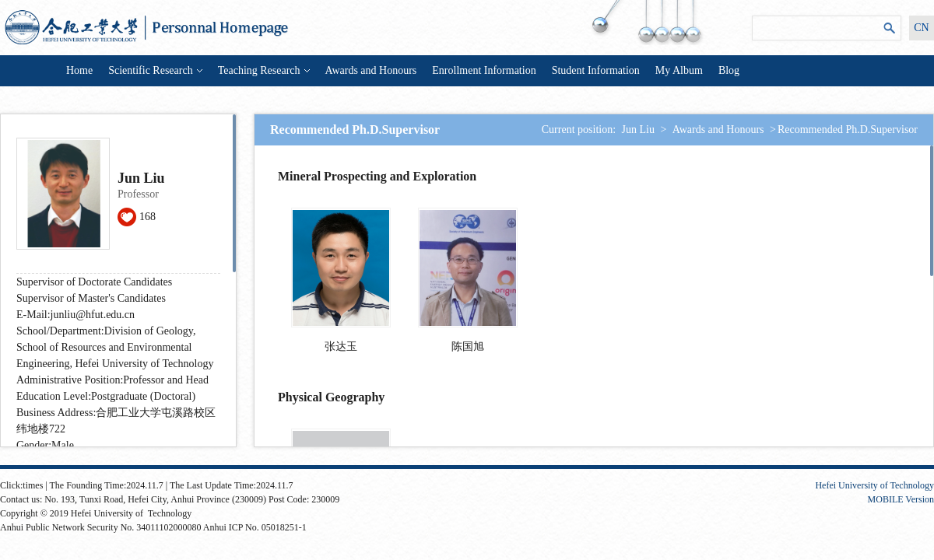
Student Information (596, 70)
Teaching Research (264, 70)
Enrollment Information (484, 70)
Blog (729, 70)
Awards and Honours (371, 70)
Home (79, 70)
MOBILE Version (901, 499)
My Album (679, 70)
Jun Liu (638, 129)
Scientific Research (155, 70)
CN (921, 28)
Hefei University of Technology (874, 485)
